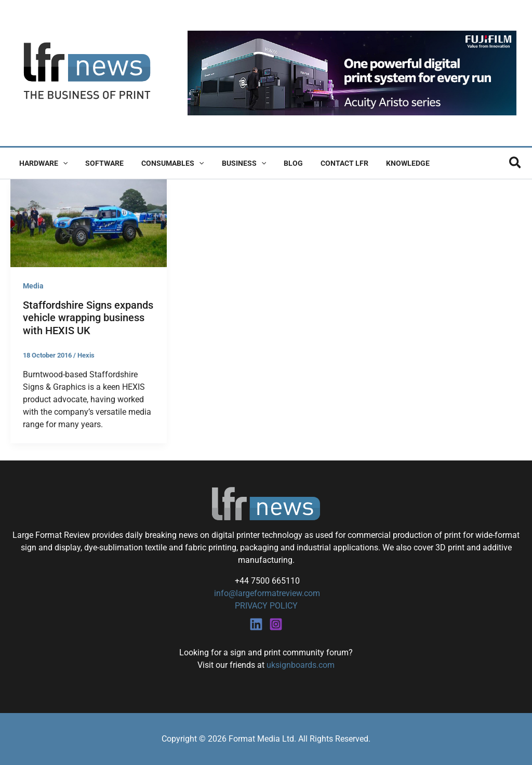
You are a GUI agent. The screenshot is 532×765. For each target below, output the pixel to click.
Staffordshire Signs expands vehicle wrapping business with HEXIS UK (88, 318)
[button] (61, 163)
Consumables (165, 163)
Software (100, 163)
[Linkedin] (256, 624)
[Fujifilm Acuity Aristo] (352, 72)
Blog (279, 163)
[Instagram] (276, 624)
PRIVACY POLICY (266, 606)
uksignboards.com (301, 665)
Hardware (42, 163)
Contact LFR (327, 163)
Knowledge (388, 163)
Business (233, 163)
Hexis (86, 355)
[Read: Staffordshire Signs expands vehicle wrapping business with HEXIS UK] (89, 223)
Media (33, 286)
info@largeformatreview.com (266, 593)
